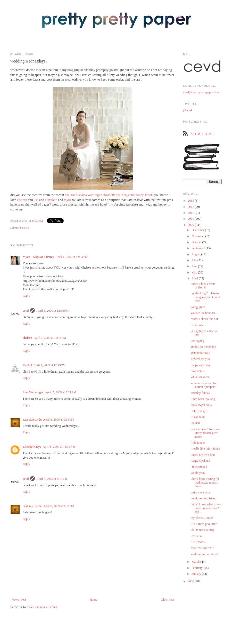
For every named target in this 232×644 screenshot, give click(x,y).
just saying (197, 341)
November (198, 236)
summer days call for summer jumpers (204, 385)
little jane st (198, 443)
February (197, 568)
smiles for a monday (203, 347)
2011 (191, 213)
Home (93, 600)
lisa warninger (92, 195)
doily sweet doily (201, 405)
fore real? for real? (202, 548)
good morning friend (204, 498)
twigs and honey (132, 195)
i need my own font (203, 455)
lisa (36, 200)
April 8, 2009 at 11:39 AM (59, 447)
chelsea (22, 200)
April (195, 278)
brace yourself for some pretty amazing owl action (205, 433)
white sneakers (200, 377)
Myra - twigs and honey (38, 257)
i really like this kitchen (205, 449)
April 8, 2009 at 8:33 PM (58, 506)
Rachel (27, 365)
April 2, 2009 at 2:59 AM (61, 392)
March (196, 562)
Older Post (167, 600)
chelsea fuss (73, 195)
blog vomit (197, 371)
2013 (191, 201)
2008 (191, 581)
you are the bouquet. (203, 313)
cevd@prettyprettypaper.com (201, 92)
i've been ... (198, 536)
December (198, 230)
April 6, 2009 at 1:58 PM (58, 420)
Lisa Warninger (33, 392)
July (194, 260)
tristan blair (198, 417)
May (195, 272)
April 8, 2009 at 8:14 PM (52, 479)
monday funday (200, 393)
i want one (197, 325)
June (195, 266)
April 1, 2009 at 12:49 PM (49, 365)
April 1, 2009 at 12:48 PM (50, 338)
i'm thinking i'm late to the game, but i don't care (205, 297)
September (198, 248)
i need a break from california (203, 286)
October (197, 242)
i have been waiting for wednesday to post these (205, 482)
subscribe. (203, 134)
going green (198, 307)
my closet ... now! (202, 518)
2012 (191, 207)
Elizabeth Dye (32, 447)
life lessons (198, 542)
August (196, 254)
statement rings (200, 353)
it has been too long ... (204, 399)
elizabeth (51, 200)
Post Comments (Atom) (42, 607)
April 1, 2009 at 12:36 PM (52, 311)
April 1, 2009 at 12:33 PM (72, 257)
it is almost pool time (204, 524)
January (197, 574)
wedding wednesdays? (205, 554)
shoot (148, 195)
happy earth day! (201, 365)
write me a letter (201, 492)
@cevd (187, 110)
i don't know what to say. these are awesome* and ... (206, 508)
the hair (195, 423)
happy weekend (200, 461)
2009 (191, 225)
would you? (198, 473)
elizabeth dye (111, 195)
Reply (26, 296)
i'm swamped (199, 467)
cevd (25, 221)
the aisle (24, 227)
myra (67, 200)
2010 (191, 219)
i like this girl (199, 411)
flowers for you (200, 359)
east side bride (32, 420)
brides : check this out (204, 319)
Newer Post (19, 600)
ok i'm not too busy (203, 530)
